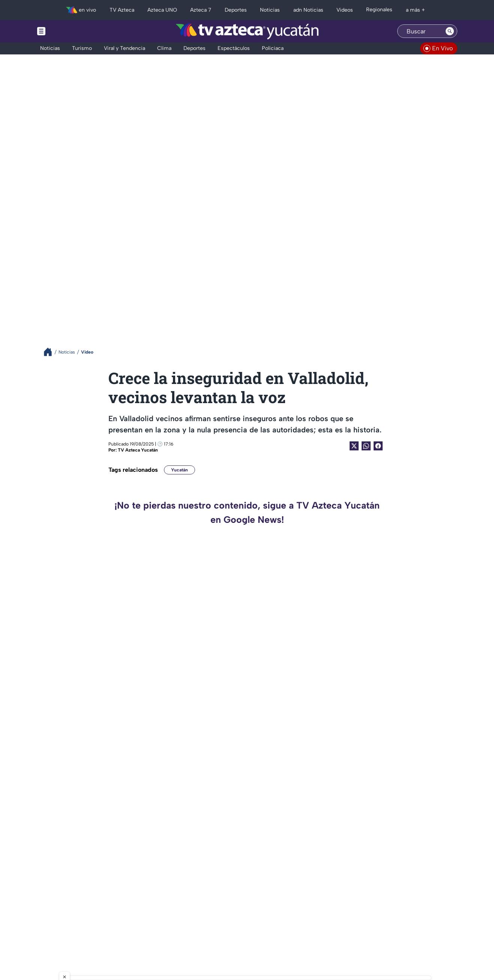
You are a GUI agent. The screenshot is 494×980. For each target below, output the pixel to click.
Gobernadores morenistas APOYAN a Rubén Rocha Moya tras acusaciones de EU (393, 582)
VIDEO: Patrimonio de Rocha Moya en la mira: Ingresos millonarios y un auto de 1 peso (394, 744)
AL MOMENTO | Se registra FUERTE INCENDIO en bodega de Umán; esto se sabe (178, 825)
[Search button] (450, 31)
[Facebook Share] (378, 446)
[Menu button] (67, 31)
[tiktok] (70, 924)
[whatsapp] (93, 923)
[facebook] (82, 924)
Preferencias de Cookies (318, 945)
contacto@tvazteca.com (403, 915)
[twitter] (45, 924)
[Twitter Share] (354, 446)
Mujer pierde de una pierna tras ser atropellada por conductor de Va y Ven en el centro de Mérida (179, 744)
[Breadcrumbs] (51, 352)
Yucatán (179, 470)
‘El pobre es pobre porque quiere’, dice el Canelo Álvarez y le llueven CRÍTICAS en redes (181, 663)
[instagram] (57, 924)
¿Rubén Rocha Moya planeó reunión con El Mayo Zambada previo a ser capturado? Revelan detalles (388, 825)
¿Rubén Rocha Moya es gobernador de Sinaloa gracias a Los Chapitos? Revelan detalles (391, 663)
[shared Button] (366, 446)
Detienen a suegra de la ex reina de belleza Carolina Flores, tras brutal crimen (173, 582)
